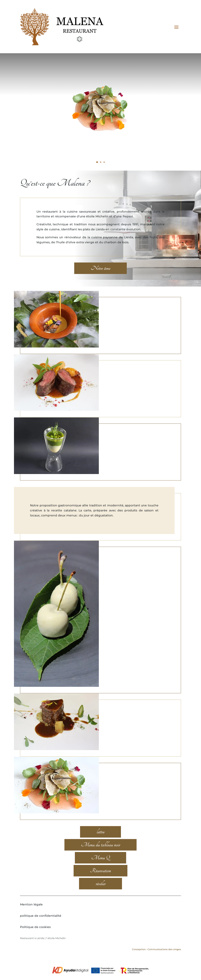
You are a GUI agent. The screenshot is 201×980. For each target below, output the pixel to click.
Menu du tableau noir (101, 853)
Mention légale (31, 913)
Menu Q (100, 866)
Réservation (100, 879)
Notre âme (101, 276)
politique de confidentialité (41, 924)
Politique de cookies (35, 935)
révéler (101, 892)
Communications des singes (164, 957)
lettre (101, 840)
